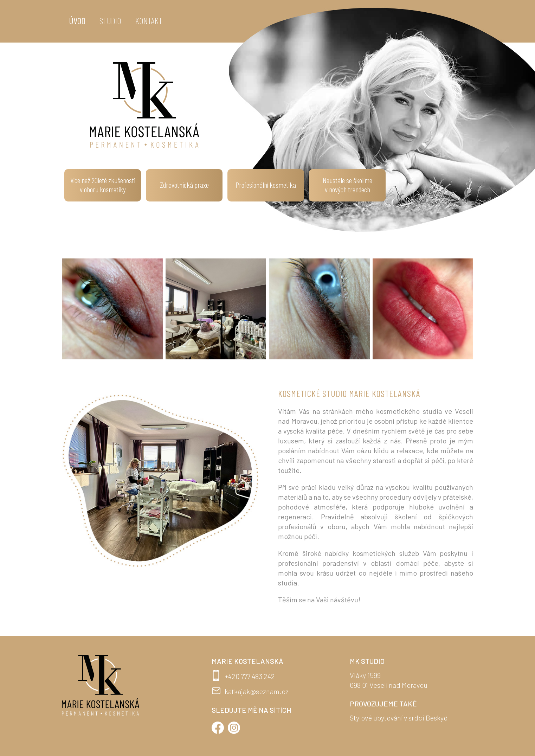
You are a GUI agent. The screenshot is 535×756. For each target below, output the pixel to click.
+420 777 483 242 (250, 676)
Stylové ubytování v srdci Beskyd (399, 718)
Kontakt (149, 21)
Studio (110, 21)
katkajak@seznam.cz (257, 691)
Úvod (77, 21)
